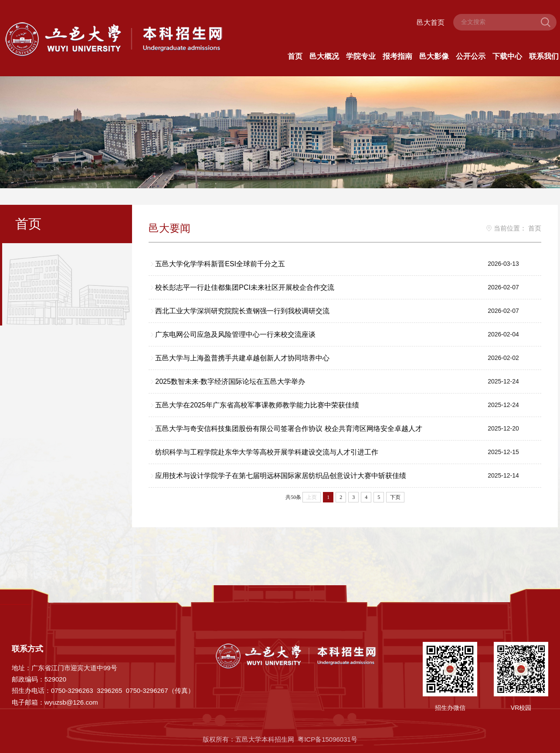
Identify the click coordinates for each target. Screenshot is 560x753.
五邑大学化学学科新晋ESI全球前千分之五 (221, 264)
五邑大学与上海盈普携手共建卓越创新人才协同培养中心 (243, 358)
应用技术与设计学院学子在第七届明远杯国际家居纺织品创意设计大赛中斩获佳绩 (281, 476)
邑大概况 (324, 57)
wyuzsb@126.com (71, 702)
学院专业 (361, 57)
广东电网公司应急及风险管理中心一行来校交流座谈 (236, 335)
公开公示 (471, 57)
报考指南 (397, 57)
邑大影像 (434, 57)
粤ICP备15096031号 (328, 740)
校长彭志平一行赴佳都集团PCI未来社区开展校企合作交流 (245, 288)
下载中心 (507, 57)
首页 (295, 57)
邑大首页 (431, 22)
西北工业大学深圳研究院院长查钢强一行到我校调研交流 (243, 311)
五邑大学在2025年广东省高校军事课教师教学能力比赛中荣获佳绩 (258, 405)
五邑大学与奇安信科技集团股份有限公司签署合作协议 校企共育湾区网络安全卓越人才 (289, 429)
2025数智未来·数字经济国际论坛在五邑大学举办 (231, 382)
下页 (396, 498)
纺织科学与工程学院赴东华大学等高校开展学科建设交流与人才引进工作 (267, 453)
